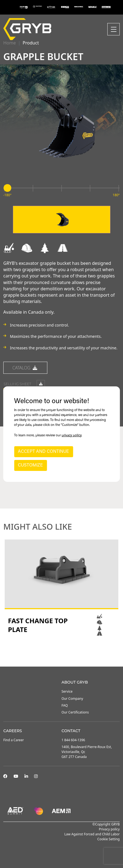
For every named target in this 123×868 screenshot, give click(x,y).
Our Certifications (75, 712)
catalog (25, 369)
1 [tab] (56, 652)
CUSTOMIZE (30, 465)
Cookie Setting (109, 839)
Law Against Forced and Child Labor (92, 834)
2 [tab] (62, 652)
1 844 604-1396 (73, 740)
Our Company (73, 699)
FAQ (65, 705)
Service (67, 691)
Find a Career (14, 740)
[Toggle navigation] (114, 29)
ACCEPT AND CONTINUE (43, 452)
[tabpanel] (61, 588)
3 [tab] (67, 652)
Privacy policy (109, 829)
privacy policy (72, 436)
